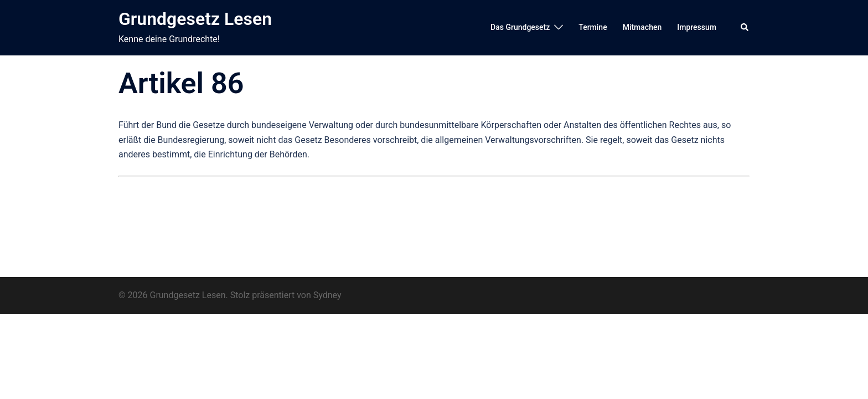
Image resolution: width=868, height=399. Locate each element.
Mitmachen (642, 27)
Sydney (327, 295)
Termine (593, 27)
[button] (745, 28)
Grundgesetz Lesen (195, 19)
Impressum (697, 27)
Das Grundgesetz (520, 27)
